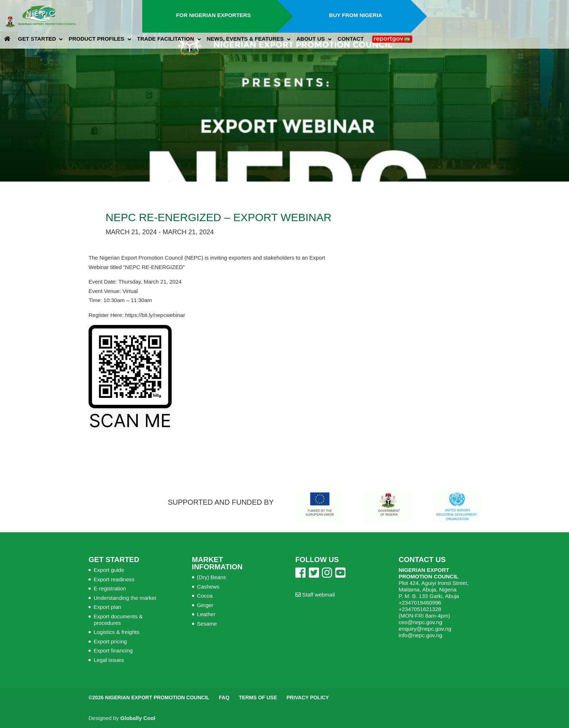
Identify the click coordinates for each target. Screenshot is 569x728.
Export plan (107, 607)
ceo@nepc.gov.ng (420, 622)
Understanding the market (125, 598)
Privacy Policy (308, 698)
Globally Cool (138, 718)
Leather (206, 614)
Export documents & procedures (118, 620)
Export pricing (110, 641)
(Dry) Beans (212, 577)
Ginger (205, 605)
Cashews (208, 587)
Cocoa (205, 596)
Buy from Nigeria (356, 15)
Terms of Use (258, 698)
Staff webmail (315, 595)
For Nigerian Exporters (213, 15)
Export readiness (114, 579)
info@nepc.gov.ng (420, 635)
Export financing (113, 650)
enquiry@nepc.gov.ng (425, 629)
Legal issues (109, 660)
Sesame (207, 624)
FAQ (224, 698)
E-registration (110, 588)
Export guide (109, 570)
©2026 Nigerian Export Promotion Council (149, 698)
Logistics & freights (116, 632)
